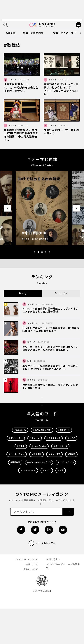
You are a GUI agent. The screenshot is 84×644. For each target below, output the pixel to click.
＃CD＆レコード (28, 470)
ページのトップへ (46, 543)
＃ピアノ (71, 438)
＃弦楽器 (71, 454)
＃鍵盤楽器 (15, 462)
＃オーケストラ (60, 446)
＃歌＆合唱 (36, 454)
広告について (31, 569)
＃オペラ (47, 470)
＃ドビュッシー (16, 438)
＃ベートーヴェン (17, 454)
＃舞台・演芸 (54, 454)
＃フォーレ (35, 438)
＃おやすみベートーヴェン (39, 462)
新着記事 (11, 33)
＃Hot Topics (39, 446)
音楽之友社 (32, 564)
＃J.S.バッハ (20, 430)
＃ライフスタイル (66, 462)
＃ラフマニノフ (54, 438)
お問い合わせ (53, 559)
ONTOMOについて (27, 559)
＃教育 (61, 470)
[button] (35, 252)
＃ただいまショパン (42, 430)
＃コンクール (64, 430)
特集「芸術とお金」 (34, 33)
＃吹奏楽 (21, 446)
